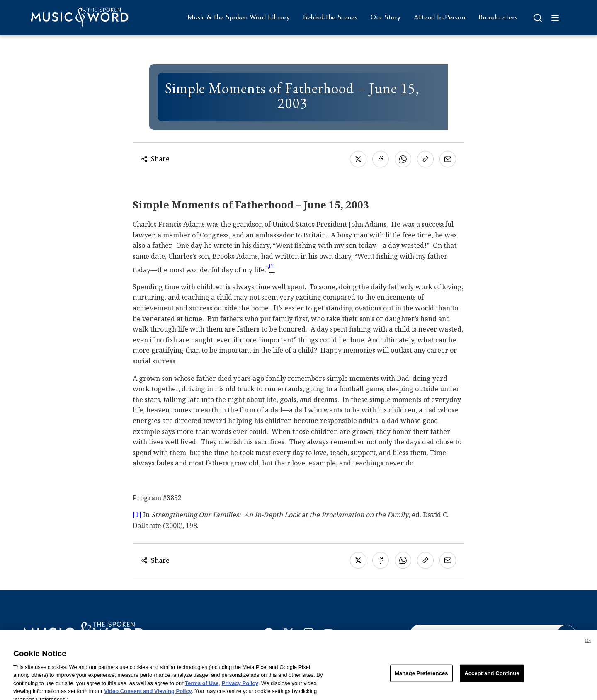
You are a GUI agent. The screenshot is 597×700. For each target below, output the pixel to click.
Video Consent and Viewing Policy (148, 696)
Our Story (386, 18)
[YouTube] (328, 635)
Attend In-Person (439, 18)
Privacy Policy (240, 689)
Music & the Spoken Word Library (239, 18)
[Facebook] (269, 635)
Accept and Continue (492, 679)
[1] (137, 515)
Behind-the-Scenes (330, 18)
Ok (588, 646)
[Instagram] (308, 635)
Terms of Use (202, 689)
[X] (289, 635)
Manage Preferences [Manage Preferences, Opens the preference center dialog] (421, 679)
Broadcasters (498, 18)
